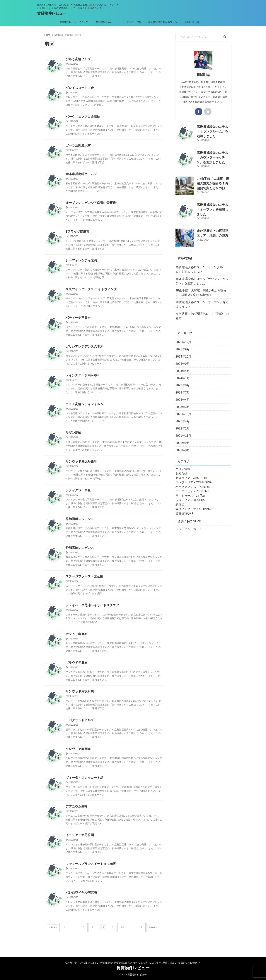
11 (95, 937)
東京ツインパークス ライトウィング (90, 292)
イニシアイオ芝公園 (79, 845)
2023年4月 (182, 395)
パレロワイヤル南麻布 (80, 904)
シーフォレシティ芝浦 (80, 263)
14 (121, 937)
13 (112, 937)
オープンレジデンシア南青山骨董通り (91, 205)
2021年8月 (182, 446)
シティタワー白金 (77, 496)
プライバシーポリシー (188, 525)
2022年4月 (182, 417)
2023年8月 (182, 381)
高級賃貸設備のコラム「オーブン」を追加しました (203, 304)
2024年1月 (182, 374)
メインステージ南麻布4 (81, 380)
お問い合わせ (192, 22)
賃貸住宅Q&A (103, 22)
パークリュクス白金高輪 (82, 118)
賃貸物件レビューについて (74, 22)
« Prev (59, 937)
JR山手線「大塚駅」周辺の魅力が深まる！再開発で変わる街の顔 (214, 183)
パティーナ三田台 (77, 321)
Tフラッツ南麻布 (77, 234)
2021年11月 (182, 431)
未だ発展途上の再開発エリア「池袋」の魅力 (201, 314)
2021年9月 (182, 439)
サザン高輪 (73, 438)
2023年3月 (182, 403)
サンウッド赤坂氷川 (79, 700)
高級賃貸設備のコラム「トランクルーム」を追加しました (203, 270)
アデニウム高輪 (76, 816)
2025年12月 (182, 338)
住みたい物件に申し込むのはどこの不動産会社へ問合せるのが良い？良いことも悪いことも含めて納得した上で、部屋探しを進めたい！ (133, 963)
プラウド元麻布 (76, 671)
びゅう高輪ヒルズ (77, 59)
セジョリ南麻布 (76, 642)
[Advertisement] (203, 584)
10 (87, 937)
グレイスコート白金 (79, 88)
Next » (148, 937)
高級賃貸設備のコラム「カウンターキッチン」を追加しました (214, 157)
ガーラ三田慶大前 (77, 147)
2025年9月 (182, 345)
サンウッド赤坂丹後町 (80, 467)
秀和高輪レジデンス (79, 554)
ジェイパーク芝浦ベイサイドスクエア (91, 612)
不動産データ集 (133, 22)
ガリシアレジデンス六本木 (83, 350)
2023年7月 (182, 388)
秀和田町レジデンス (79, 525)
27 (137, 937)
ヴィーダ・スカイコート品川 (85, 787)
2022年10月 (182, 410)
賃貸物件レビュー (52, 13)
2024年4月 (182, 367)
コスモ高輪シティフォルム (83, 409)
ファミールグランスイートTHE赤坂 (89, 874)
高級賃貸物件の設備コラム (163, 22)
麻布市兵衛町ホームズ (80, 176)
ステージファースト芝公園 (83, 583)
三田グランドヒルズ (79, 729)
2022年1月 (182, 424)
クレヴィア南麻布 (77, 758)
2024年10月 (182, 352)
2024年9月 (182, 359)
